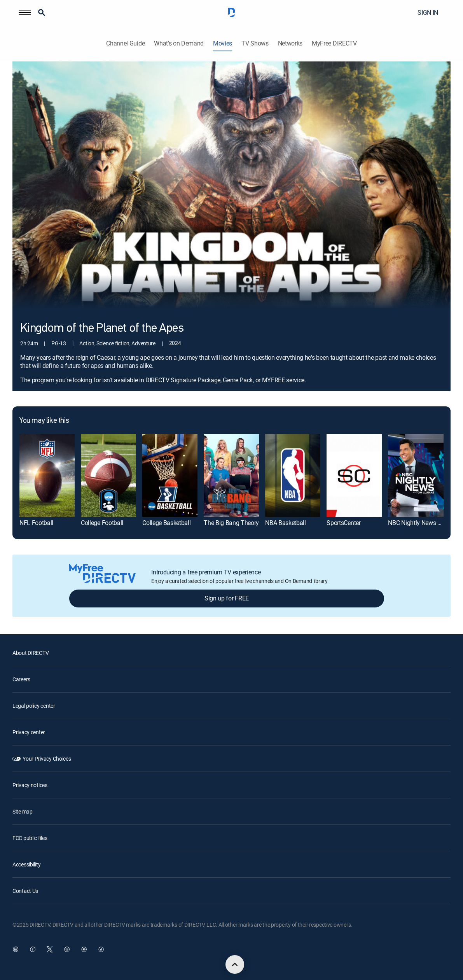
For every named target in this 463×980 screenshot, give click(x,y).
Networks (290, 43)
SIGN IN (428, 12)
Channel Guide (125, 43)
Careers (21, 679)
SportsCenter (343, 523)
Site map (23, 811)
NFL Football (36, 523)
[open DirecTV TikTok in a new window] (101, 949)
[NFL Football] (47, 475)
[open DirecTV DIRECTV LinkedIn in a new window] (16, 949)
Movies (223, 43)
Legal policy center (34, 706)
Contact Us (25, 891)
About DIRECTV (31, 653)
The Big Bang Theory (231, 523)
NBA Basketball (286, 523)
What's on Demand (179, 43)
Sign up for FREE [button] (227, 598)
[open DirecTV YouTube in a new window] (84, 949)
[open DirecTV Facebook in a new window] (33, 949)
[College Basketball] (170, 475)
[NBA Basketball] (293, 475)
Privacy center (29, 732)
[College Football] (108, 475)
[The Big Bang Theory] (231, 475)
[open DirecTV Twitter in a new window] (50, 949)
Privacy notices (30, 785)
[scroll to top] (235, 964)
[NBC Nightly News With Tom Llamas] (416, 475)
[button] (25, 12)
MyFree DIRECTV (334, 43)
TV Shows (255, 43)
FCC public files (30, 838)
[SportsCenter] (354, 475)
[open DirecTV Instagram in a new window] (67, 949)
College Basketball (166, 523)
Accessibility (26, 864)
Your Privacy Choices (47, 759)
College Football (102, 523)
